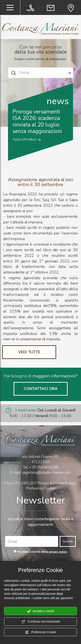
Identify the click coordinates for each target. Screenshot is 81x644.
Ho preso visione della (42, 552)
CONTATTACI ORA (41, 389)
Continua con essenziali (41, 622)
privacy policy (58, 552)
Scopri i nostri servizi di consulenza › (41, 59)
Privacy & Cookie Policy (56, 483)
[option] (41, 118)
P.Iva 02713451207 (20, 483)
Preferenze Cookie (41, 632)
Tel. (41, 467)
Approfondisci (27, 139)
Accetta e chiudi (40, 611)
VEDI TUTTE (29, 352)
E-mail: (16, 473)
